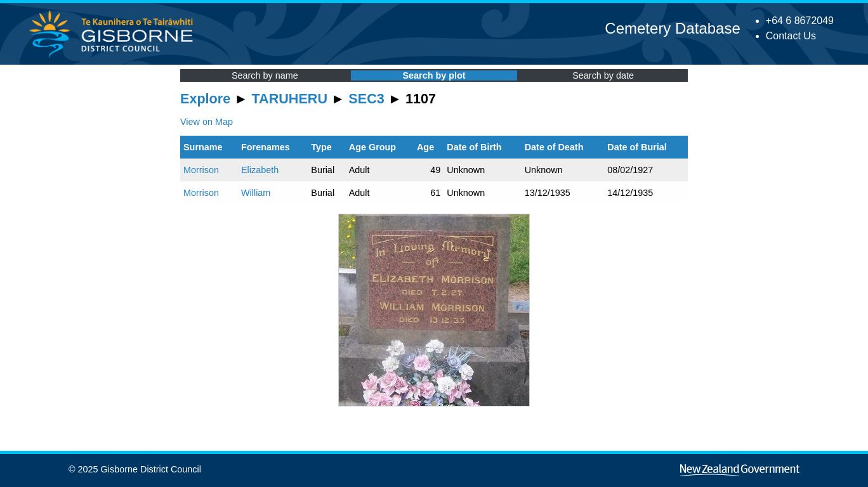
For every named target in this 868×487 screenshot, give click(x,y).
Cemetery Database (672, 28)
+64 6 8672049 (800, 21)
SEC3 (366, 99)
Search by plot (434, 75)
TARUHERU (290, 99)
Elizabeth (260, 170)
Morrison (201, 170)
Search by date (603, 75)
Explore (205, 99)
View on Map (207, 122)
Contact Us (791, 36)
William (256, 193)
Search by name (265, 75)
